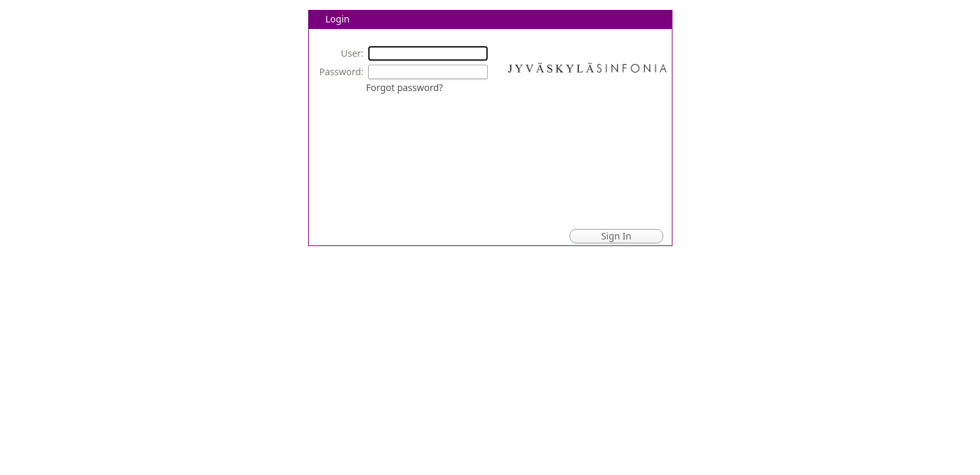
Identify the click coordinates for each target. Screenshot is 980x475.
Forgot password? (405, 87)
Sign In (616, 236)
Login (338, 19)
